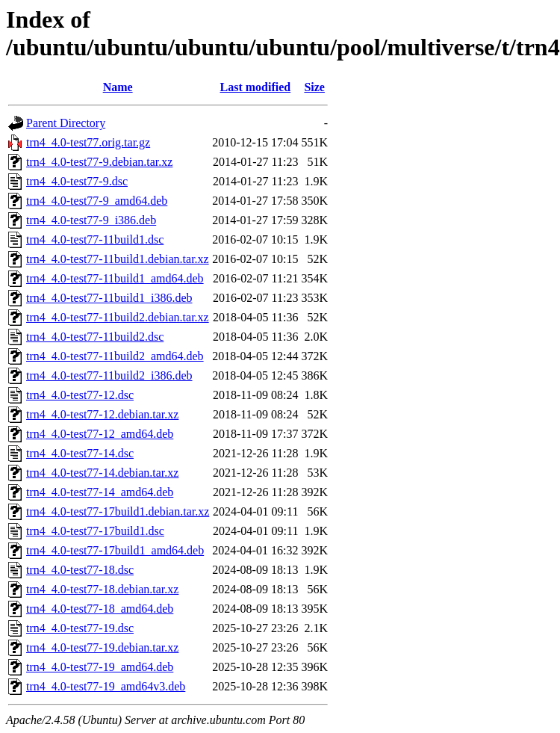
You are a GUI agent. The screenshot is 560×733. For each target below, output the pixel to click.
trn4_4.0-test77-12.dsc (80, 395)
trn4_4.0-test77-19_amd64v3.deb (106, 686)
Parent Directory (66, 123)
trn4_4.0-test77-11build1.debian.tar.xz (118, 259)
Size (314, 87)
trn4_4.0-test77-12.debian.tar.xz (102, 414)
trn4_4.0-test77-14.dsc (80, 453)
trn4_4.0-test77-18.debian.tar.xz (102, 589)
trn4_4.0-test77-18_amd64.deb (100, 609)
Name (118, 87)
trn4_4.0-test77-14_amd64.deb (100, 492)
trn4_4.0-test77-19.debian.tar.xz (102, 647)
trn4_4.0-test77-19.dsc (80, 628)
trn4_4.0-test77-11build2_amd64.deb (115, 356)
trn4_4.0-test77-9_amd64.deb (97, 201)
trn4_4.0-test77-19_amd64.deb (100, 667)
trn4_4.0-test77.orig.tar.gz (88, 142)
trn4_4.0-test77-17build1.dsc (95, 531)
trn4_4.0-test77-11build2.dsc (95, 337)
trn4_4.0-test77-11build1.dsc (95, 239)
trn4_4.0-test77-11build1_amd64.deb (115, 278)
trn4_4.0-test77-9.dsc (77, 181)
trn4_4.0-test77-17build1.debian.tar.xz (118, 511)
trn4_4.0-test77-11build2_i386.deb (109, 375)
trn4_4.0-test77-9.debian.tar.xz (99, 162)
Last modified (256, 87)
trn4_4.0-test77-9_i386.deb (91, 220)
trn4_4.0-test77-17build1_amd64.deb (115, 550)
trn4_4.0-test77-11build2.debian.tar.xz (118, 317)
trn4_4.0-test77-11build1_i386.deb (109, 298)
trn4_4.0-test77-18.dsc (80, 570)
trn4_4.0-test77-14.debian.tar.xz (102, 473)
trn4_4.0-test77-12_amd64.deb (100, 434)
